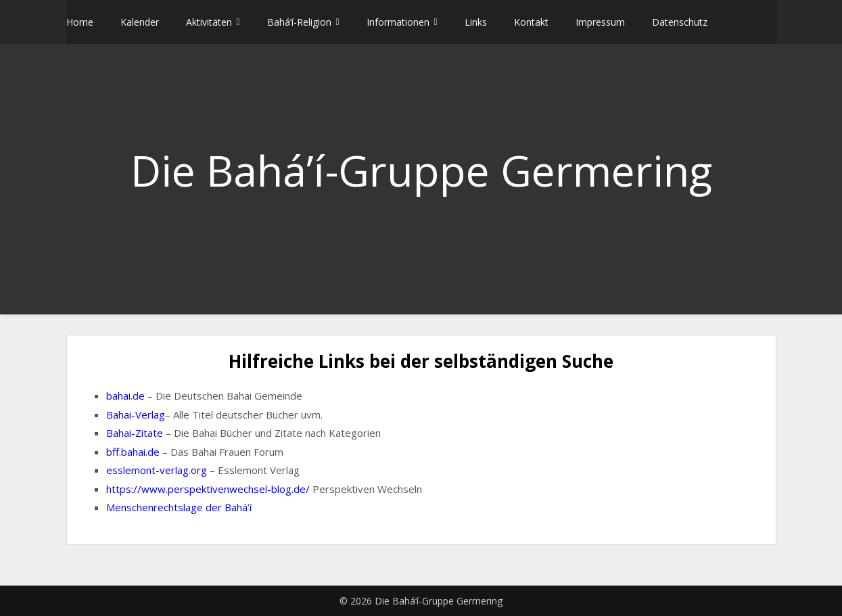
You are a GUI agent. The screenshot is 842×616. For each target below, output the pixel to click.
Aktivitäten (209, 22)
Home (80, 22)
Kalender (140, 22)
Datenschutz (680, 22)
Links (476, 22)
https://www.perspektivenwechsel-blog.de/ (208, 489)
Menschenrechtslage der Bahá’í (179, 507)
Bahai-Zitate (135, 433)
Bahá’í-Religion (299, 22)
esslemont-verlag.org (157, 470)
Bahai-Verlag (136, 414)
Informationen (398, 22)
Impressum (600, 22)
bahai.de (125, 396)
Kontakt (531, 22)
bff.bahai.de (133, 452)
